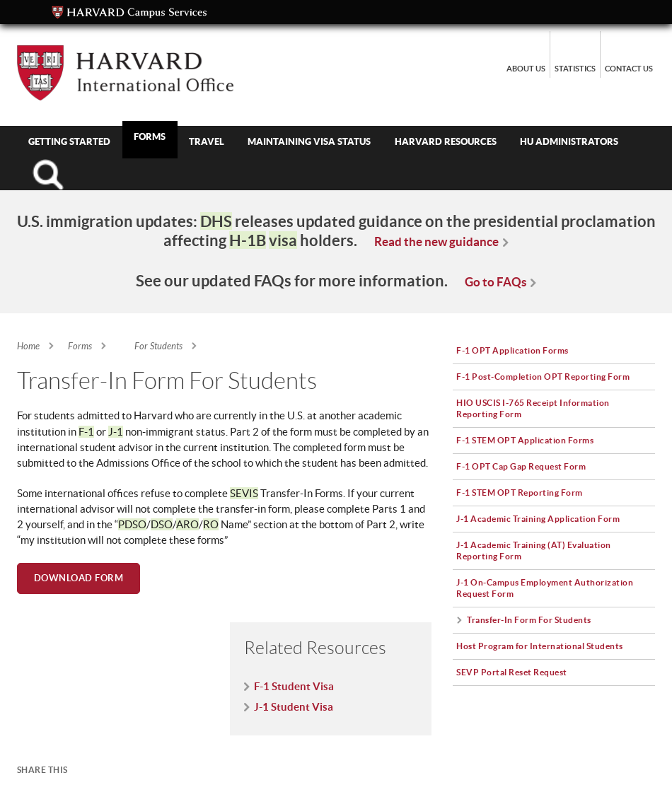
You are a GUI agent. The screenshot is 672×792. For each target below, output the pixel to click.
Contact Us (629, 69)
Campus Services (129, 13)
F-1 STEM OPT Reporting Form (520, 492)
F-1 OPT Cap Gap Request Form (521, 466)
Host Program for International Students (540, 646)
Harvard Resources (446, 141)
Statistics (575, 69)
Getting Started (69, 141)
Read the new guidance (436, 241)
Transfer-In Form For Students (529, 619)
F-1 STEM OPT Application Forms (525, 440)
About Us (526, 69)
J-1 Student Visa (294, 707)
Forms (150, 136)
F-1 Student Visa (294, 686)
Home (28, 346)
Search (48, 175)
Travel (207, 141)
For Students (158, 346)
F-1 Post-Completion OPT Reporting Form (543, 376)
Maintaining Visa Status (309, 141)
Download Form (79, 578)
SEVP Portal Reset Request (512, 672)
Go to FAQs (496, 282)
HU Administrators (569, 141)
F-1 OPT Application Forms (512, 350)
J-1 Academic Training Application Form (538, 518)
